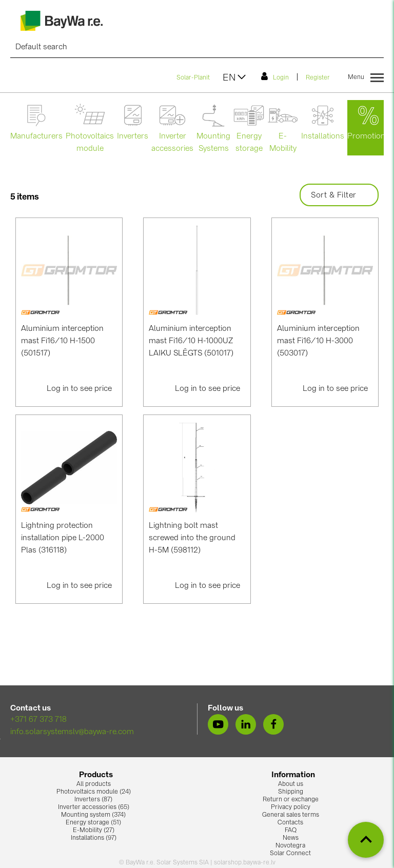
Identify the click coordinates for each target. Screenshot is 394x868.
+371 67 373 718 (38, 720)
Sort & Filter (339, 195)
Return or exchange (291, 800)
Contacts (290, 823)
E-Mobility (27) (94, 831)
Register (318, 78)
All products (94, 784)
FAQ (291, 831)
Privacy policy (291, 807)
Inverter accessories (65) (94, 807)
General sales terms (291, 815)
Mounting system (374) (93, 815)
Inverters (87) (93, 800)
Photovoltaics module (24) (94, 792)
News (291, 838)
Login (275, 76)
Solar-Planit (193, 78)
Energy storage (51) (93, 823)
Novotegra (290, 846)
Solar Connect (290, 854)
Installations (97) (94, 838)
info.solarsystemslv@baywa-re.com (72, 732)
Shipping (291, 792)
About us (291, 784)
